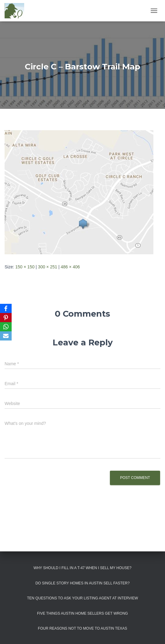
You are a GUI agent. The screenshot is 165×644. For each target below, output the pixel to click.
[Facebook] (6, 308)
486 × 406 (70, 267)
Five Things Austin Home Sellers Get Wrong (82, 613)
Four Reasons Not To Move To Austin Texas (82, 628)
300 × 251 (48, 267)
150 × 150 (25, 267)
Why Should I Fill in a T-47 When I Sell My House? (83, 568)
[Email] (6, 336)
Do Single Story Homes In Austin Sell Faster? (83, 583)
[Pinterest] (6, 318)
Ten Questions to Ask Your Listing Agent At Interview (82, 598)
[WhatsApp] (6, 327)
